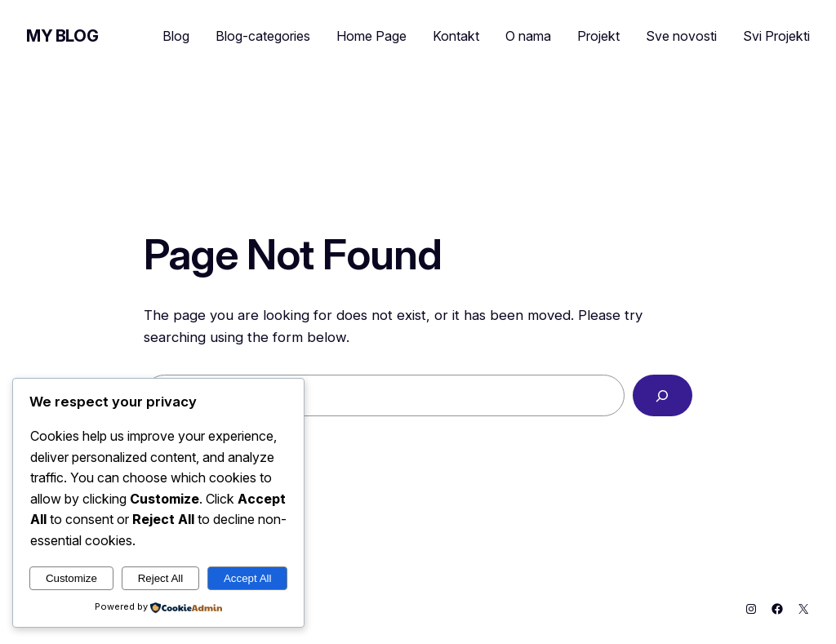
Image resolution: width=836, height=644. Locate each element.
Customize (71, 578)
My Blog (62, 36)
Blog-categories (263, 36)
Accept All (248, 578)
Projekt (598, 36)
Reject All (161, 578)
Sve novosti (681, 36)
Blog (176, 36)
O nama (528, 36)
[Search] (663, 395)
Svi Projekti (776, 36)
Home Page (371, 36)
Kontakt (456, 36)
